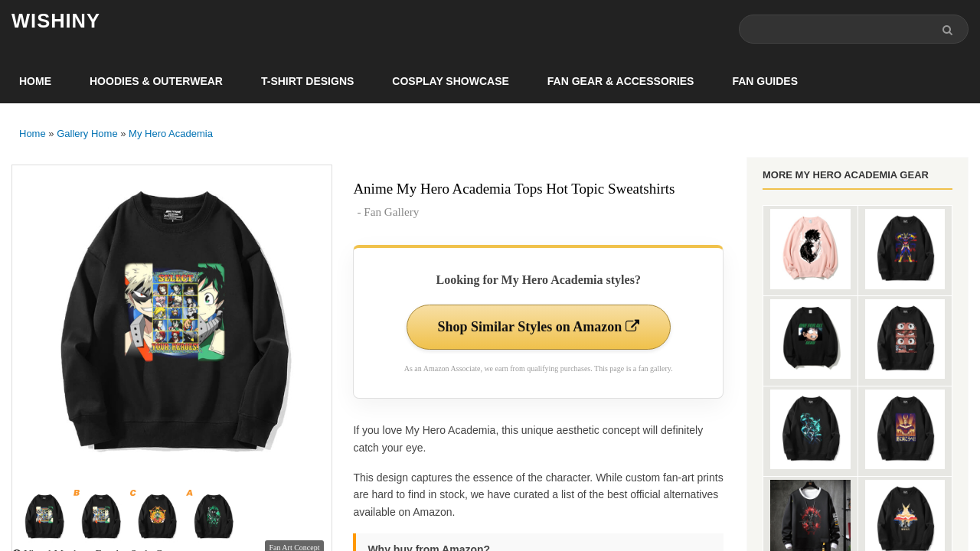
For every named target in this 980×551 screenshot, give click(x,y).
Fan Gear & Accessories (621, 81)
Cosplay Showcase (450, 81)
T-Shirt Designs (307, 81)
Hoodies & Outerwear (156, 81)
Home (35, 81)
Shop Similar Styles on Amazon (539, 327)
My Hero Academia (171, 134)
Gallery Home (87, 134)
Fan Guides (765, 81)
